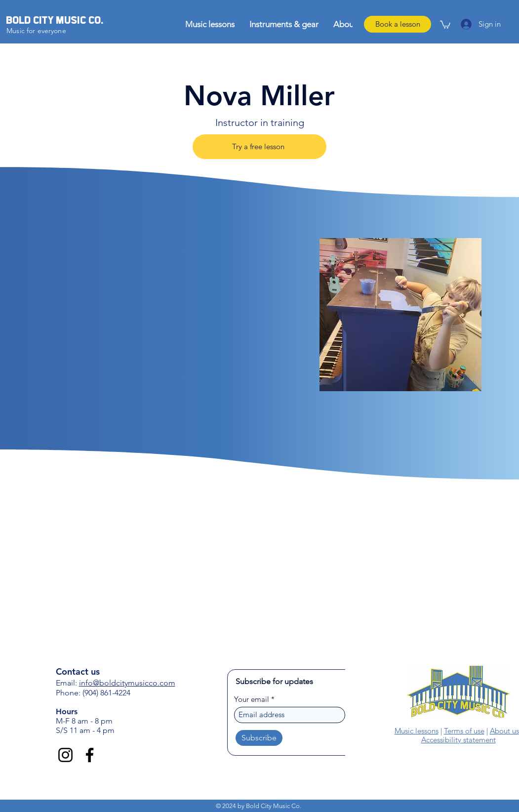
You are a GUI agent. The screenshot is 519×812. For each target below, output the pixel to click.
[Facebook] (90, 755)
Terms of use (464, 731)
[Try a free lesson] (259, 147)
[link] (445, 24)
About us (504, 731)
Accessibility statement (459, 740)
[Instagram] (65, 755)
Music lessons (417, 731)
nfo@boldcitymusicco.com (128, 683)
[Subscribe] (259, 738)
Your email (252, 699)
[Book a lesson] (398, 24)
